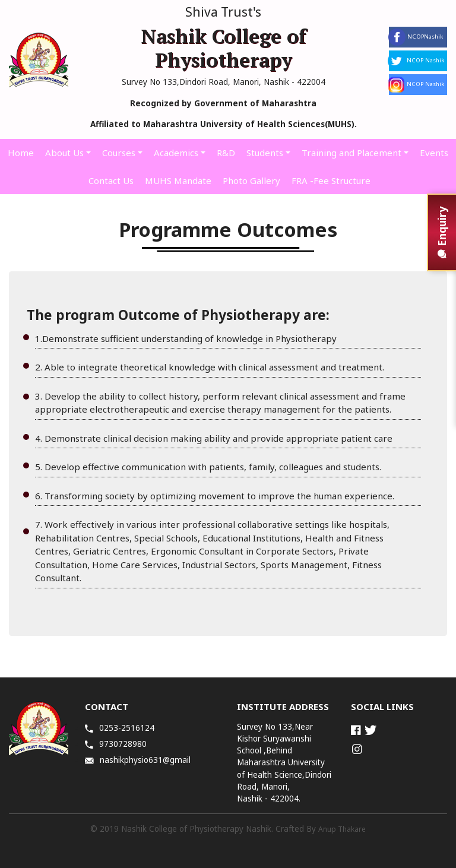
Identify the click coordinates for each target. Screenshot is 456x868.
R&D (226, 153)
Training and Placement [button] (351, 153)
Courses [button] (119, 153)
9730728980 (116, 744)
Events (434, 153)
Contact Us (111, 180)
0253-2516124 (120, 728)
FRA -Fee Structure (331, 180)
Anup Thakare (342, 829)
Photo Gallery (251, 180)
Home (21, 153)
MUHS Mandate (178, 180)
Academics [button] (176, 153)
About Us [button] (64, 153)
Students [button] (265, 153)
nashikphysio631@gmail (138, 760)
